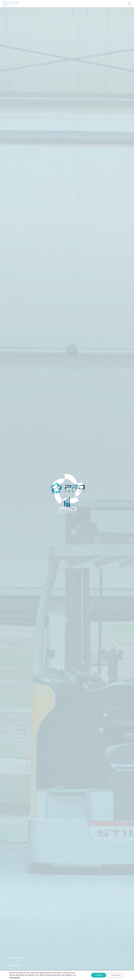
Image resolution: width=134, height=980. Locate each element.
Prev (3, 494)
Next (131, 494)
